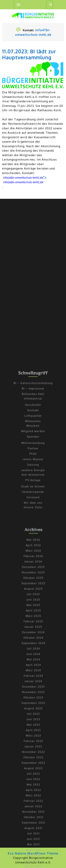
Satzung (33, 596)
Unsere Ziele (33, 638)
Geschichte (33, 536)
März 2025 (33, 747)
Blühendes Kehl (33, 525)
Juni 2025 (33, 731)
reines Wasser (33, 590)
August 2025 (33, 720)
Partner (33, 579)
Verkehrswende (33, 623)
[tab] (17, 5)
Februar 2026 (33, 687)
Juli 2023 (33, 845)
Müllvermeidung (33, 574)
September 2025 (33, 714)
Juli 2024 (33, 780)
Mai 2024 (33, 791)
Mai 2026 (33, 671)
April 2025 (33, 742)
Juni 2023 (33, 850)
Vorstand (33, 628)
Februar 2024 (33, 807)
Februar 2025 (33, 752)
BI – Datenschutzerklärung (33, 514)
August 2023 (33, 839)
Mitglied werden (33, 562)
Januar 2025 (33, 758)
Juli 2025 (33, 725)
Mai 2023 (33, 856)
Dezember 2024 (33, 763)
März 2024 (33, 801)
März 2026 (33, 682)
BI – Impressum (33, 520)
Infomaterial (33, 530)
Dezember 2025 (33, 698)
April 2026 (33, 676)
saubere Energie (33, 601)
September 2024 (33, 774)
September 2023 (33, 834)
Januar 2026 (33, 693)
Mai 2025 (33, 736)
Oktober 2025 (33, 709)
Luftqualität (33, 547)
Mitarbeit (33, 557)
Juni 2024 (33, 785)
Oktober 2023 (33, 829)
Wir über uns (33, 634)
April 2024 (33, 796)
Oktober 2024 (33, 769)
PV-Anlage (33, 611)
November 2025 (33, 704)
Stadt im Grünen (33, 618)
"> (24, 180)
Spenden (33, 568)
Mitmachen (33, 552)
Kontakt (33, 541)
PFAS (33, 585)
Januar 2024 (33, 812)
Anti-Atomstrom (33, 606)
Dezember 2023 (33, 818)
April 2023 (33, 861)
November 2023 (33, 823)
